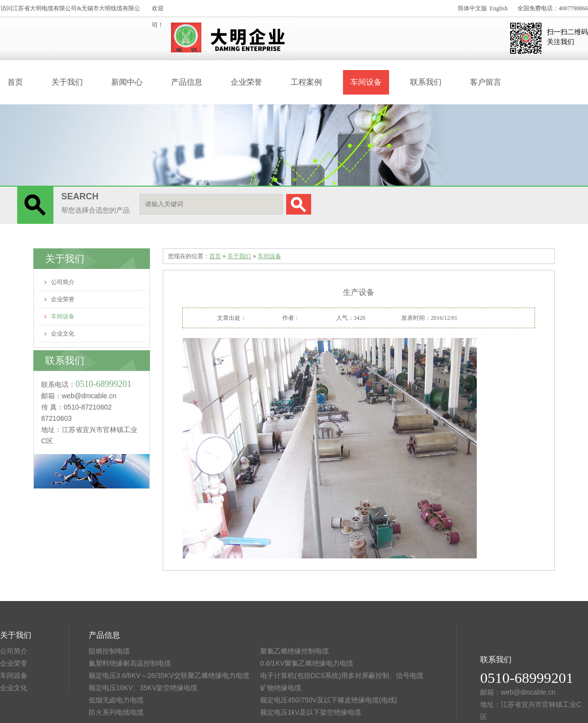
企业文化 (63, 334)
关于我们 (67, 82)
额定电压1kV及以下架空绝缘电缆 (311, 712)
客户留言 (486, 82)
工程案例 (306, 82)
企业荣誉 (246, 82)
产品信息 (187, 82)
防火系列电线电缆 (116, 712)
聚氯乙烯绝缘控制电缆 (294, 651)
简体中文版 (472, 8)
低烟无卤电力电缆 (116, 700)
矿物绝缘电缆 (281, 688)
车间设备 (366, 82)
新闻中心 (127, 82)
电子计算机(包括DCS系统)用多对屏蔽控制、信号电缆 (342, 675)
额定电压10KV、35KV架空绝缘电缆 (143, 688)
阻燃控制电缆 (109, 651)
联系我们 (426, 82)
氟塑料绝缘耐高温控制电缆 (130, 663)
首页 (15, 82)
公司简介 (63, 282)
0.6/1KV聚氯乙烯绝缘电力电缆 (307, 663)
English (499, 8)
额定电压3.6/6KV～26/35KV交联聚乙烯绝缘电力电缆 (169, 675)
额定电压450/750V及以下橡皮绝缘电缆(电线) (329, 700)
